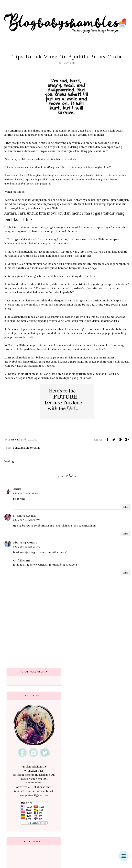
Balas (125, 507)
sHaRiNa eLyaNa (24, 516)
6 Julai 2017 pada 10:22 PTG (27, 547)
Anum (17, 489)
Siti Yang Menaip (25, 543)
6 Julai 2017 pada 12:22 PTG (27, 520)
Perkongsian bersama (27, 448)
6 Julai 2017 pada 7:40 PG (26, 493)
